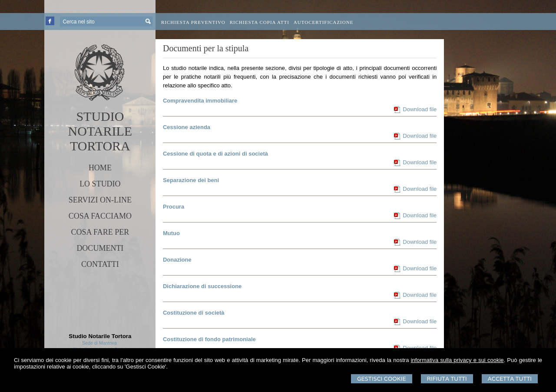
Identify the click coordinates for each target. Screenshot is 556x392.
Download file (420, 109)
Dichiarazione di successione (202, 286)
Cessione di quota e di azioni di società (215, 154)
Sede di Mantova (99, 343)
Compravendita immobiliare (200, 101)
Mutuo (171, 233)
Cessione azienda (187, 127)
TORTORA (100, 146)
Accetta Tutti (510, 379)
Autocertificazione (324, 22)
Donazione (177, 260)
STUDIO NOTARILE (100, 124)
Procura (174, 207)
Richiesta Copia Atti (260, 22)
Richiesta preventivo (193, 22)
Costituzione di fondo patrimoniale (209, 339)
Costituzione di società (194, 313)
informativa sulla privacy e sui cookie (457, 360)
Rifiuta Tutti (447, 379)
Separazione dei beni (191, 180)
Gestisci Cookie (382, 379)
